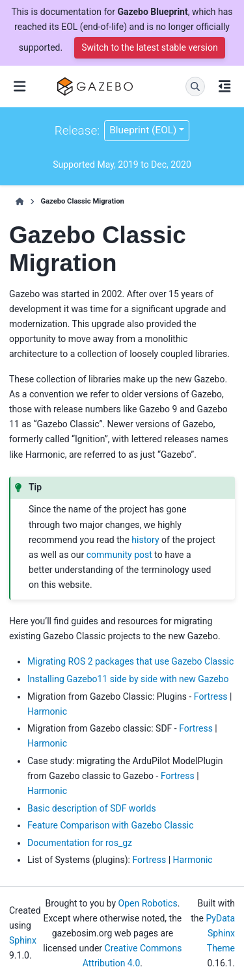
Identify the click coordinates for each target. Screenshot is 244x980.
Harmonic (47, 711)
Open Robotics (148, 903)
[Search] (195, 86)
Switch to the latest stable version (150, 47)
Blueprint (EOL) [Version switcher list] (143, 130)
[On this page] (224, 86)
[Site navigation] (20, 86)
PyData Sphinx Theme (220, 933)
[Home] (20, 202)
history (145, 540)
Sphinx (23, 940)
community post (119, 555)
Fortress (211, 696)
